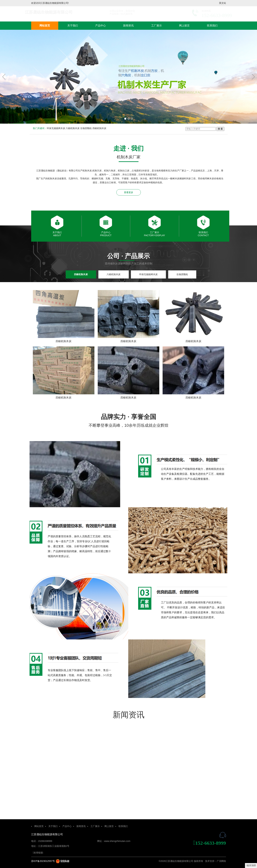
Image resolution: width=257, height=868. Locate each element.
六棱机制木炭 (73, 128)
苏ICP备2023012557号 (43, 861)
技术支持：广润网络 (216, 861)
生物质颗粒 (86, 128)
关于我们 (73, 26)
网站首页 (45, 26)
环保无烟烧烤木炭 (56, 128)
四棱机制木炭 (99, 128)
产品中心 (101, 26)
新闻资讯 (128, 26)
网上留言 (184, 26)
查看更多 (129, 192)
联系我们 (212, 26)
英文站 (223, 3)
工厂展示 (156, 26)
